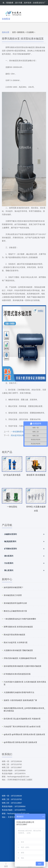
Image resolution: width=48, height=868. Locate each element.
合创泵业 (6, 19)
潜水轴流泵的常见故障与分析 (15, 603)
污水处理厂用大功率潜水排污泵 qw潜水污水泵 (22, 727)
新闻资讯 (21, 32)
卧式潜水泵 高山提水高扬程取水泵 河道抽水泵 (22, 719)
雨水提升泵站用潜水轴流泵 (22, 435)
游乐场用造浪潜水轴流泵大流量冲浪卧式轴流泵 (23, 666)
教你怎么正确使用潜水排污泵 (15, 611)
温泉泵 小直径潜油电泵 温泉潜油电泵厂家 (20, 700)
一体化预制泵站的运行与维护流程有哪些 (20, 619)
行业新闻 (30, 32)
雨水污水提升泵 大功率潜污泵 (16, 642)
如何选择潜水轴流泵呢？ (14, 587)
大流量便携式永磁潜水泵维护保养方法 (19, 692)
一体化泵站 (12, 507)
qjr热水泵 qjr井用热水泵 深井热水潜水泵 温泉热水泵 (24, 734)
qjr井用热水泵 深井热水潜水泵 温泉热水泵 (20, 742)
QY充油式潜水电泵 (12, 475)
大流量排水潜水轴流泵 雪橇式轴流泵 (18, 650)
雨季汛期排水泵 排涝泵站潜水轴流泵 (18, 627)
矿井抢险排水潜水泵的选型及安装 (17, 674)
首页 (14, 32)
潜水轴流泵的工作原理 (13, 595)
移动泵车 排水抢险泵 (36, 475)
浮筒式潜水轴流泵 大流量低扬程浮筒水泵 (20, 658)
